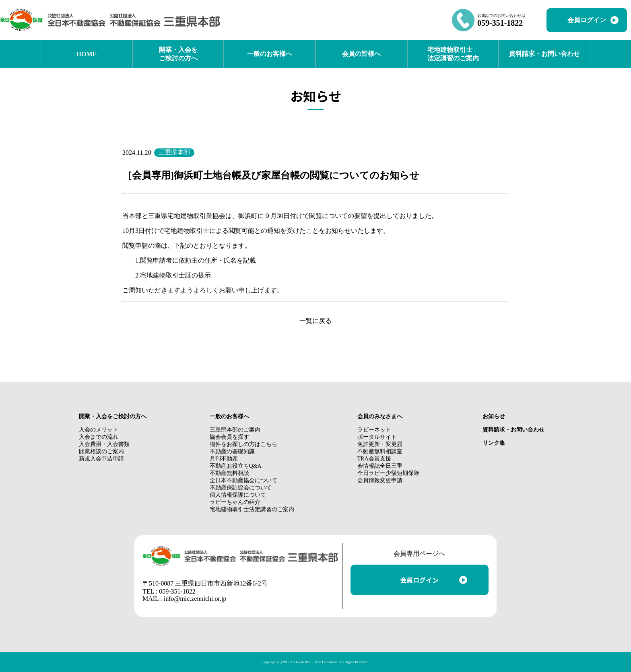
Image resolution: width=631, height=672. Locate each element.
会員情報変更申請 (380, 480)
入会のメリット (99, 430)
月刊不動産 (224, 459)
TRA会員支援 (374, 459)
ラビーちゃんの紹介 (235, 502)
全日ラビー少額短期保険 (388, 473)
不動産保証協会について (241, 488)
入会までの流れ (99, 437)
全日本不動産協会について (243, 480)
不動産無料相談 (229, 473)
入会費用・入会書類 (104, 444)
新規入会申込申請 (101, 459)
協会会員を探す (229, 437)
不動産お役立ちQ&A (236, 466)
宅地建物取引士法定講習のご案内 (252, 509)
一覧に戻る (315, 321)
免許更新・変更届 (380, 444)
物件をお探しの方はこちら (243, 444)
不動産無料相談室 (380, 451)
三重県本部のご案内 (235, 430)
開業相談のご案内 (101, 451)
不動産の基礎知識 (232, 451)
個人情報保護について (238, 495)
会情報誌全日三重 (380, 466)
